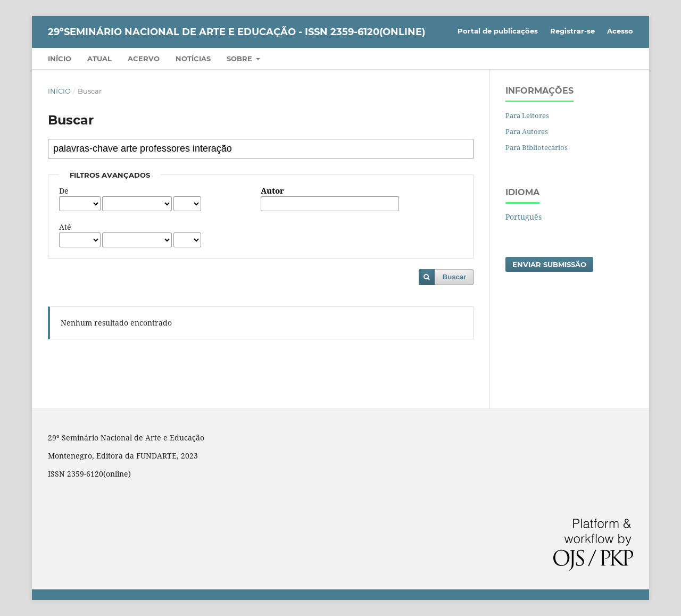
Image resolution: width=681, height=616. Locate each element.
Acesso (620, 31)
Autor (272, 191)
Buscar (454, 277)
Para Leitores (527, 115)
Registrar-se (572, 31)
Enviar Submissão (549, 264)
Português (524, 217)
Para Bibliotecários (537, 147)
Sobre (240, 59)
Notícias (193, 59)
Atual (99, 59)
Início (60, 59)
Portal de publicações (498, 31)
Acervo (144, 59)
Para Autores (527, 131)
